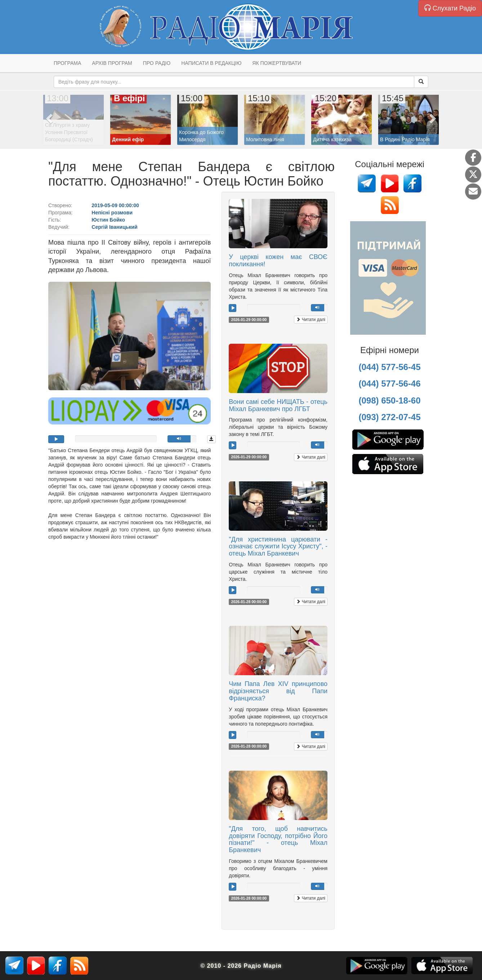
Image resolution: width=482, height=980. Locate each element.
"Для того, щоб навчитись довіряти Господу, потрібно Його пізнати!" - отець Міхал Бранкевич (278, 839)
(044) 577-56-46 (389, 384)
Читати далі (311, 320)
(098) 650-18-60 (389, 400)
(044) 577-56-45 (389, 367)
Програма (67, 63)
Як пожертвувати (277, 63)
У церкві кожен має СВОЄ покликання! (278, 260)
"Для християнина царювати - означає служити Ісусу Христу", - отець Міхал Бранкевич (278, 547)
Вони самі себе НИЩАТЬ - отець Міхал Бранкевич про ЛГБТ (278, 405)
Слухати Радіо (450, 8)
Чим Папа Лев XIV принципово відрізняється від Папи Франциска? (278, 691)
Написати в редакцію (211, 63)
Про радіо (157, 63)
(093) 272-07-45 (389, 417)
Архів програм (112, 63)
